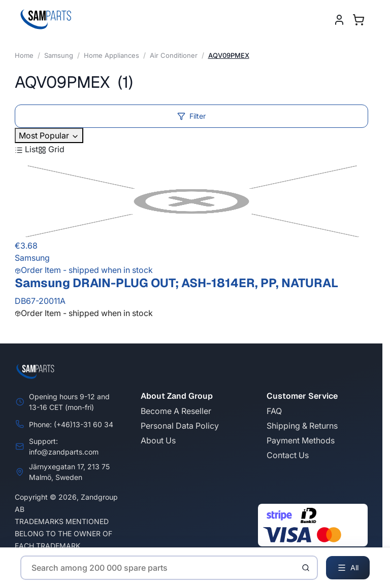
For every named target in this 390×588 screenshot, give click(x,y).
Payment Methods (301, 440)
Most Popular (49, 135)
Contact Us (288, 455)
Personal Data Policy (180, 426)
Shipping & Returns (302, 426)
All (348, 568)
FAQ (274, 411)
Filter (191, 116)
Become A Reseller (176, 411)
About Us (158, 440)
